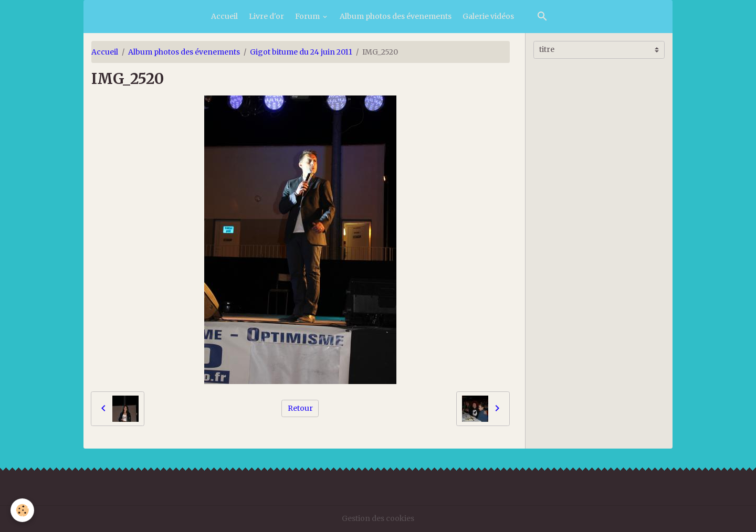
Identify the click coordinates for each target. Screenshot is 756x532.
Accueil (224, 16)
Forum (308, 16)
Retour (300, 408)
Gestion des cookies (378, 518)
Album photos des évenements (396, 16)
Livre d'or (266, 16)
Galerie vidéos (488, 16)
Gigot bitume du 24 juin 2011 (301, 52)
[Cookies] (22, 510)
